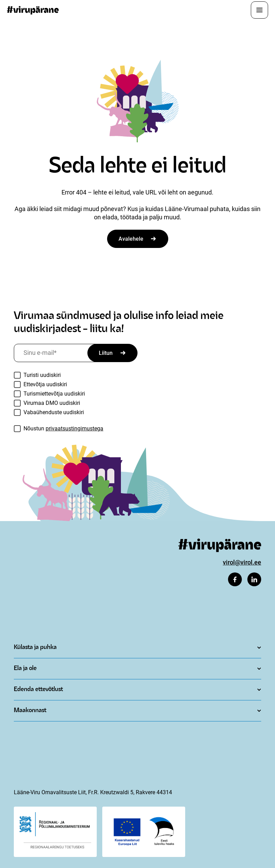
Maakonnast (30, 711)
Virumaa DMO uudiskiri (52, 403)
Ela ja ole (25, 669)
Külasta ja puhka (35, 647)
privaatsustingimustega (74, 428)
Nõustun (63, 428)
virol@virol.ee (242, 562)
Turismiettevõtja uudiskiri (54, 394)
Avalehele (131, 239)
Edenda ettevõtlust (38, 690)
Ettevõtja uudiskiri (45, 384)
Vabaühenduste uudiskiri (54, 412)
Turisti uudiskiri (42, 375)
